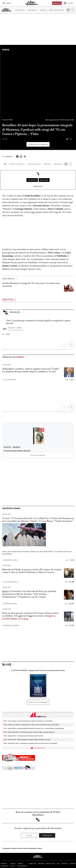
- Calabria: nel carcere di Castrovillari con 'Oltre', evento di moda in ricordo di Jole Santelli (31, 725)
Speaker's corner (15, 328)
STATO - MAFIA (12, 447)
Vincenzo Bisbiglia (10, 582)
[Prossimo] (71, 344)
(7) (72, 380)
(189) (71, 604)
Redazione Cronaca (11, 625)
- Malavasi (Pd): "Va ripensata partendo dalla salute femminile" (23, 736)
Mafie (6, 50)
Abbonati (57, 3)
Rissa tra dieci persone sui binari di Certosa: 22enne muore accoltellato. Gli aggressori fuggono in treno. (30, 614)
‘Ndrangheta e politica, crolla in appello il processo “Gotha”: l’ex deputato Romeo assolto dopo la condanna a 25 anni (31, 370)
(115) (71, 625)
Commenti (7, 157)
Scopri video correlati (38, 144)
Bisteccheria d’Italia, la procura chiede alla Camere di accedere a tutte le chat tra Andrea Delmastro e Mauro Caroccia (32, 571)
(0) (72, 139)
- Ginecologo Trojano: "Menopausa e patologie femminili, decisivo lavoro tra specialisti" (30, 743)
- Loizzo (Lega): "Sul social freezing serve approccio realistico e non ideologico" (28, 721)
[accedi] (69, 3)
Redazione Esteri (10, 560)
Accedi (29, 835)
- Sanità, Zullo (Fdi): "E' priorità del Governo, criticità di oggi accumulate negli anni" (29, 732)
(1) (8, 334)
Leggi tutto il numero (38, 702)
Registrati (47, 835)
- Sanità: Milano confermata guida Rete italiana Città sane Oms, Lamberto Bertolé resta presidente (34, 728)
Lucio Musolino (9, 380)
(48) (71, 582)
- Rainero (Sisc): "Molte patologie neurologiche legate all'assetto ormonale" (27, 740)
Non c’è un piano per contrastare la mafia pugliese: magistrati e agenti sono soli (38, 322)
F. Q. (5, 139)
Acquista (38, 455)
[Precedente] (64, 344)
